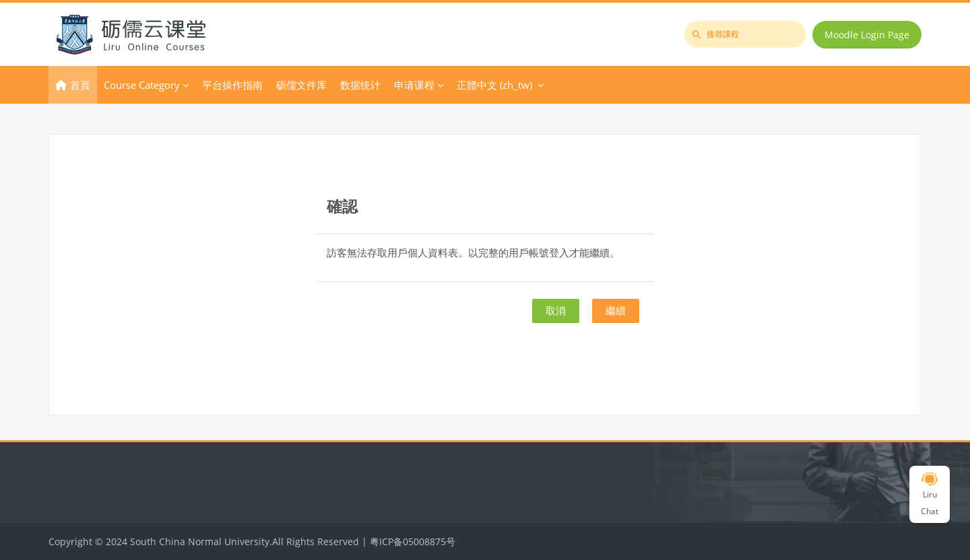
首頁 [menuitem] (80, 85)
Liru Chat (930, 495)
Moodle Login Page (867, 35)
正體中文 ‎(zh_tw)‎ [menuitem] (494, 85)
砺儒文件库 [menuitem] (301, 85)
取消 (556, 310)
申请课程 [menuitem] (414, 85)
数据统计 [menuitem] (360, 85)
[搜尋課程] (745, 34)
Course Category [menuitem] (142, 85)
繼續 (616, 310)
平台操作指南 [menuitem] (232, 85)
